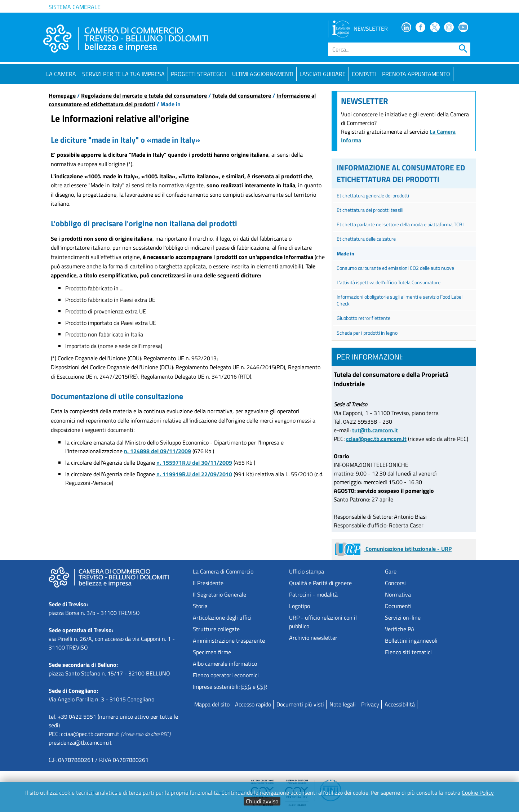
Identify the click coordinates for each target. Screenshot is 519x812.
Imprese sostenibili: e (230, 687)
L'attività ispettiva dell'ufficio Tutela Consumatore (389, 282)
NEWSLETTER (360, 28)
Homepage (62, 95)
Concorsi (395, 583)
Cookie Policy (478, 793)
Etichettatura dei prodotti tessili (370, 210)
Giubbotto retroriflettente (363, 318)
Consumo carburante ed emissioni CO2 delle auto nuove (395, 268)
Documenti (398, 606)
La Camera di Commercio (223, 571)
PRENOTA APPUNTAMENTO (416, 74)
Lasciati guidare (323, 74)
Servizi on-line (403, 617)
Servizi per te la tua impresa (123, 74)
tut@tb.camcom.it (375, 430)
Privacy (370, 704)
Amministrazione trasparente (229, 641)
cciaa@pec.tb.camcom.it (376, 439)
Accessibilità (400, 704)
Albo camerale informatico (225, 664)
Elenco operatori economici (226, 675)
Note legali (343, 704)
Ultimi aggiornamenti (263, 74)
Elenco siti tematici (408, 652)
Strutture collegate (216, 629)
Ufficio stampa (307, 571)
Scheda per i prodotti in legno (367, 333)
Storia (200, 606)
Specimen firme (212, 652)
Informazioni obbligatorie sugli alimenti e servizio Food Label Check (400, 300)
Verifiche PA (400, 629)
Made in (345, 253)
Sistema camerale (75, 7)
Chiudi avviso (262, 801)
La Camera (61, 74)
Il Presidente (208, 583)
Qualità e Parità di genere (320, 583)
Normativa (398, 594)
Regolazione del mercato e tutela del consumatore (144, 95)
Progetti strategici (198, 74)
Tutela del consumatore (242, 95)
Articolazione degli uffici (222, 617)
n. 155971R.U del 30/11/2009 (194, 463)
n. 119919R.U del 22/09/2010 (194, 474)
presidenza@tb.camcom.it (80, 742)
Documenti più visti (300, 704)
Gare (391, 571)
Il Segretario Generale (219, 594)
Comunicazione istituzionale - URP (393, 549)
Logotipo (300, 606)
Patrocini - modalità (313, 594)
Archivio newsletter (313, 638)
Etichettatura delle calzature (366, 239)
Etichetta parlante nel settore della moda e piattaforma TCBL (401, 224)
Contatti (364, 74)
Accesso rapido (253, 704)
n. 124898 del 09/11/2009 (158, 451)
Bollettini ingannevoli (411, 641)
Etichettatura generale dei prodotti (373, 195)
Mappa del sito (212, 704)
